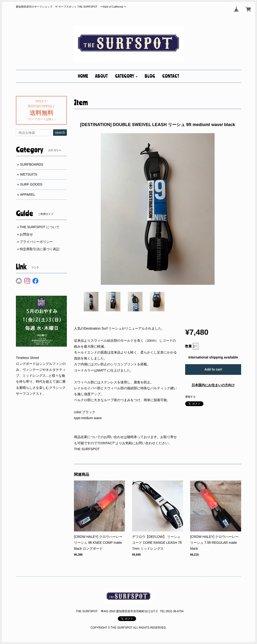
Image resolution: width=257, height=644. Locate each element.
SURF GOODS (31, 184)
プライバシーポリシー (36, 242)
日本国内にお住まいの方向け (213, 385)
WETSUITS (29, 174)
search (60, 132)
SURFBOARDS (32, 164)
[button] (126, 76)
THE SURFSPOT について (40, 227)
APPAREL (28, 195)
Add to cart (213, 369)
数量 (188, 346)
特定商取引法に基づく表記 (40, 249)
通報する (190, 397)
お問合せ (26, 234)
